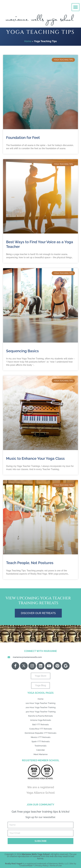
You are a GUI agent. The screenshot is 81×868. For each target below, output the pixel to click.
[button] (76, 6)
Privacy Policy (42, 866)
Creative (23, 866)
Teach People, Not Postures (30, 563)
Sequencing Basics (22, 351)
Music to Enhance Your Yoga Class (35, 458)
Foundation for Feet (23, 138)
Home (28, 41)
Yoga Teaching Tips (40, 32)
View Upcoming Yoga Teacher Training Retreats (38, 601)
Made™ (31, 866)
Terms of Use (56, 866)
